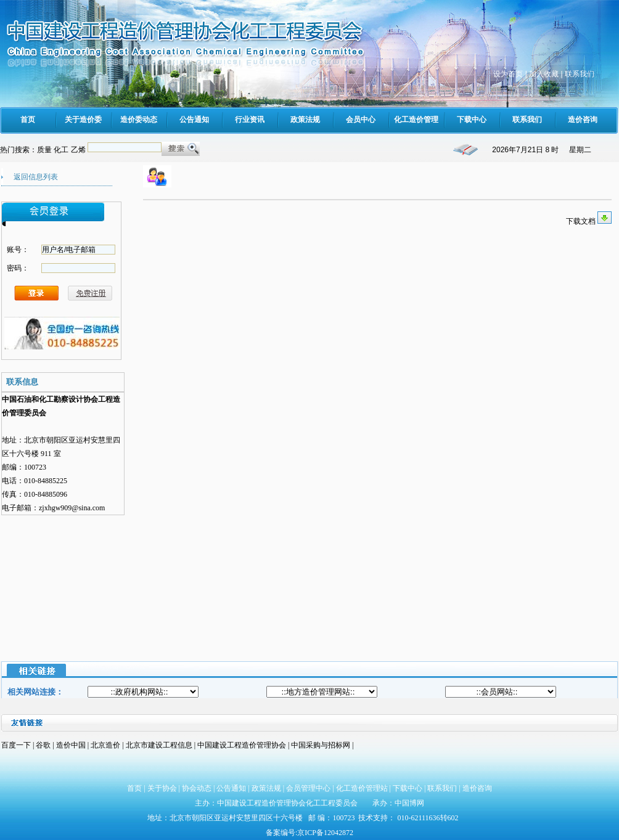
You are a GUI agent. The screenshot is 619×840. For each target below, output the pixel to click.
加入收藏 (544, 74)
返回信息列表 (36, 177)
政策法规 (266, 788)
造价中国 (72, 745)
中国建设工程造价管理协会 (242, 745)
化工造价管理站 (362, 788)
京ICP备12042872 (325, 833)
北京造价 (106, 745)
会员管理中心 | (311, 788)
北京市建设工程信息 (160, 745)
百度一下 (16, 745)
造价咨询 (477, 788)
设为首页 (508, 74)
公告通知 (231, 788)
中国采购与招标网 (322, 745)
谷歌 (43, 745)
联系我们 (580, 74)
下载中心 (408, 788)
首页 (134, 788)
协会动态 (197, 788)
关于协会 (162, 788)
